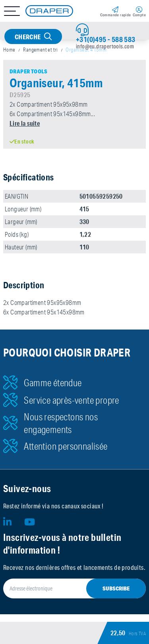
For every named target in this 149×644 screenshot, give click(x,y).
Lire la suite (25, 123)
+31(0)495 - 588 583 (106, 39)
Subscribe (116, 588)
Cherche (28, 37)
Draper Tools (29, 71)
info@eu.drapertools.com (105, 46)
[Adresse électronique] (74, 588)
